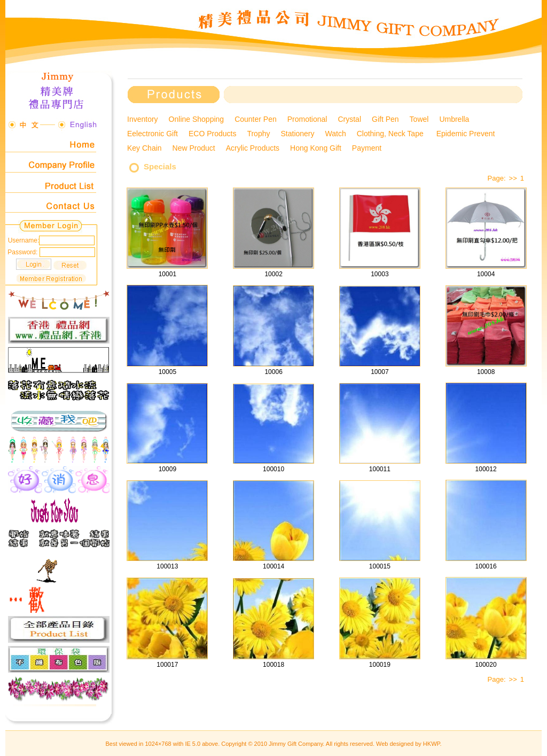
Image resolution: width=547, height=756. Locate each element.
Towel (419, 119)
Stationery (297, 134)
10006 (273, 372)
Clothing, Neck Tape (391, 134)
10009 (167, 469)
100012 (486, 469)
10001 (167, 274)
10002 (273, 274)
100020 (486, 665)
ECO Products (212, 134)
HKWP (432, 744)
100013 (167, 566)
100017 (167, 665)
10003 (380, 274)
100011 (380, 469)
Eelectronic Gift (153, 134)
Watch (336, 134)
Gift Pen (385, 119)
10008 (486, 372)
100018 (273, 665)
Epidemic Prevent (467, 134)
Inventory (143, 119)
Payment (367, 148)
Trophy (258, 134)
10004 (486, 274)
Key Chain (144, 148)
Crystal (349, 119)
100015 (380, 566)
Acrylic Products (253, 148)
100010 (273, 469)
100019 (380, 665)
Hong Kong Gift (316, 148)
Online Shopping (197, 119)
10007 (380, 372)
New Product (194, 148)
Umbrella (454, 119)
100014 (273, 566)
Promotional (307, 119)
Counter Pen (256, 119)
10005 (167, 372)
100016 (486, 566)
